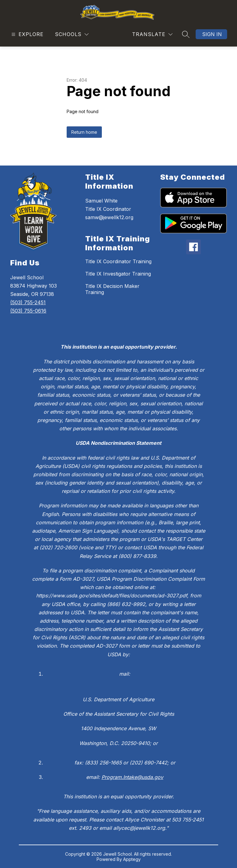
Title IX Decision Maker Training (112, 289)
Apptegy (132, 859)
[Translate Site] (152, 34)
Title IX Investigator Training (118, 274)
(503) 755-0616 (28, 311)
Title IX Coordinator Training (118, 261)
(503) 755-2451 (28, 302)
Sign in (212, 34)
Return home (84, 132)
